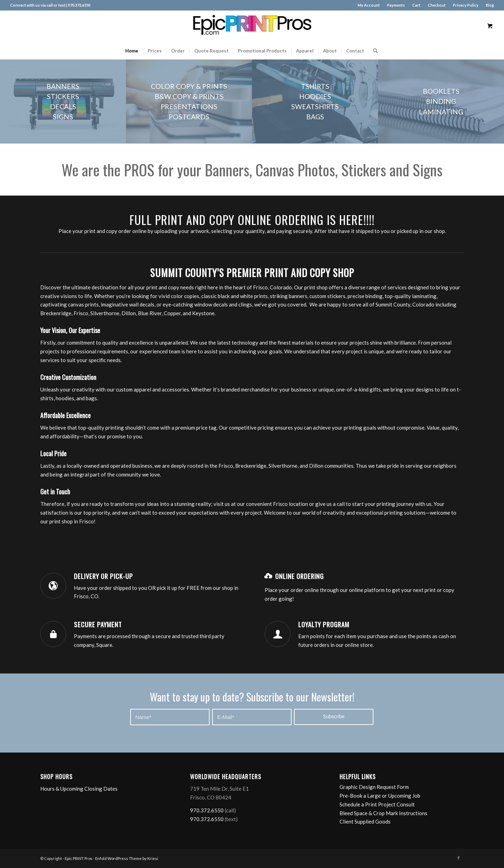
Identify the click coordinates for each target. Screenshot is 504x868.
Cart (416, 5)
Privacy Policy (466, 5)
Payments (396, 5)
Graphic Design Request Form (374, 787)
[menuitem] (369, 5)
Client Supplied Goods (365, 821)
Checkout (437, 5)
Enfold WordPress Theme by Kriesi (127, 858)
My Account (369, 5)
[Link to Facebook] (458, 858)
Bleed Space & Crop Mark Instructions (383, 813)
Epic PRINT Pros (79, 858)
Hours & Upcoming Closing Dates (79, 789)
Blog (490, 5)
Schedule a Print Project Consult (377, 804)
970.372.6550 (207, 810)
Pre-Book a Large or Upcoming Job (380, 796)
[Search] (373, 51)
